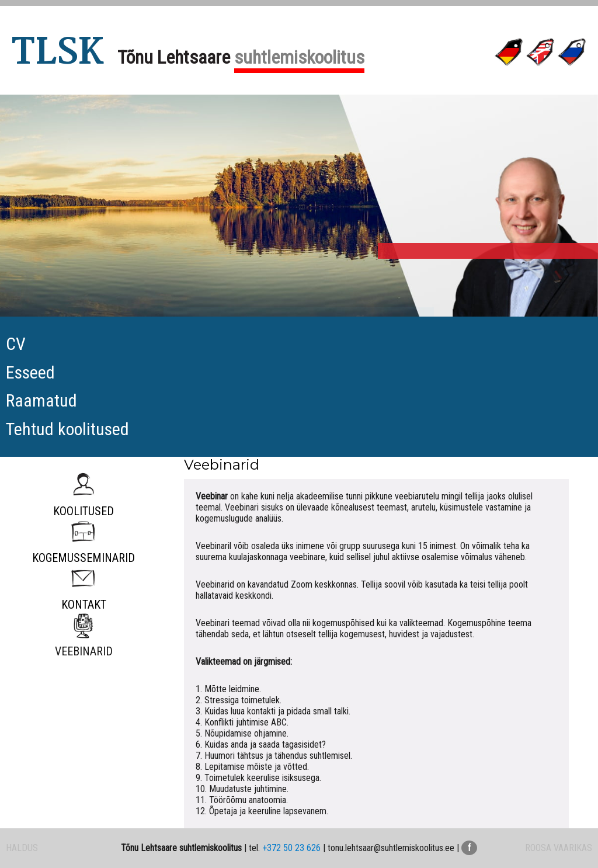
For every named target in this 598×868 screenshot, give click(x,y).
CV (16, 344)
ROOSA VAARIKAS (559, 848)
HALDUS (22, 848)
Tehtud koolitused (67, 429)
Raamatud (41, 400)
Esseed (30, 372)
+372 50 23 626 (291, 848)
